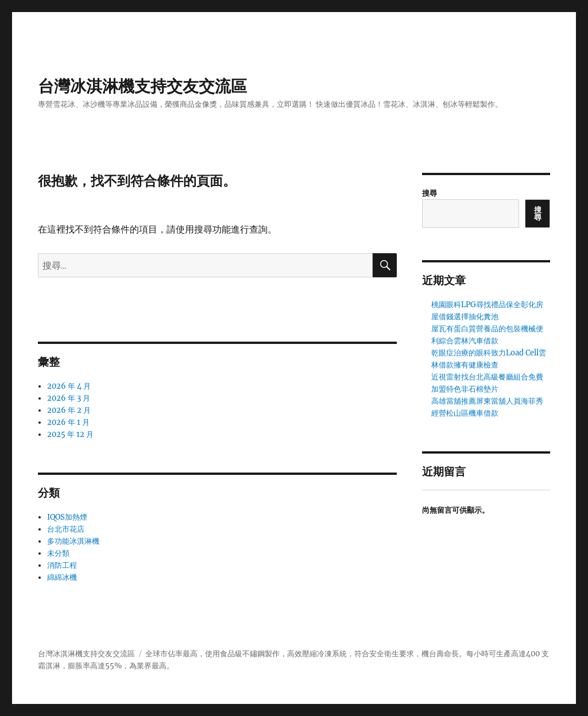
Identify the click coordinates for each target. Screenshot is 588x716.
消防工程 (62, 565)
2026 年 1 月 (68, 422)
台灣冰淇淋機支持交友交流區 (142, 86)
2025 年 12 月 (70, 434)
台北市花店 (66, 529)
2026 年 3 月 (69, 398)
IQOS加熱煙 (67, 517)
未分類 (58, 553)
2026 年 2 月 (69, 410)
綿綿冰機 (62, 577)
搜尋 (430, 193)
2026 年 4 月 (69, 386)
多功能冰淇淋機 (73, 541)
